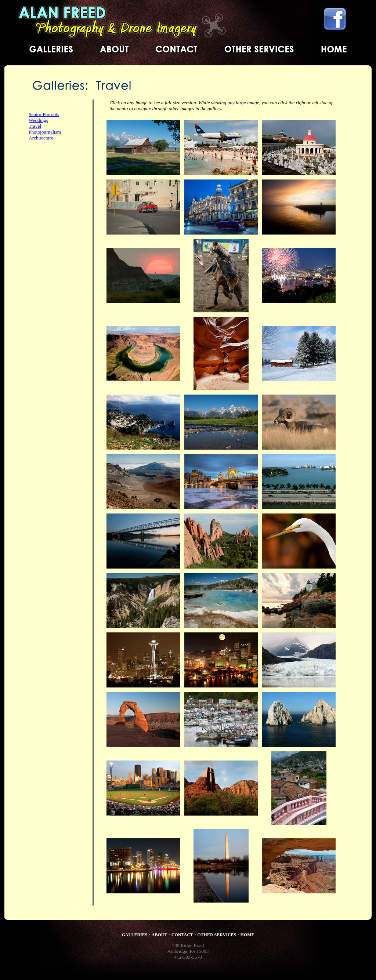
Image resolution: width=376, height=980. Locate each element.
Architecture (41, 138)
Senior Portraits (44, 114)
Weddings (38, 120)
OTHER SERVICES (217, 935)
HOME (247, 935)
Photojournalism (45, 132)
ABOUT (160, 935)
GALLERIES (134, 935)
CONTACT (182, 935)
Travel (35, 126)
